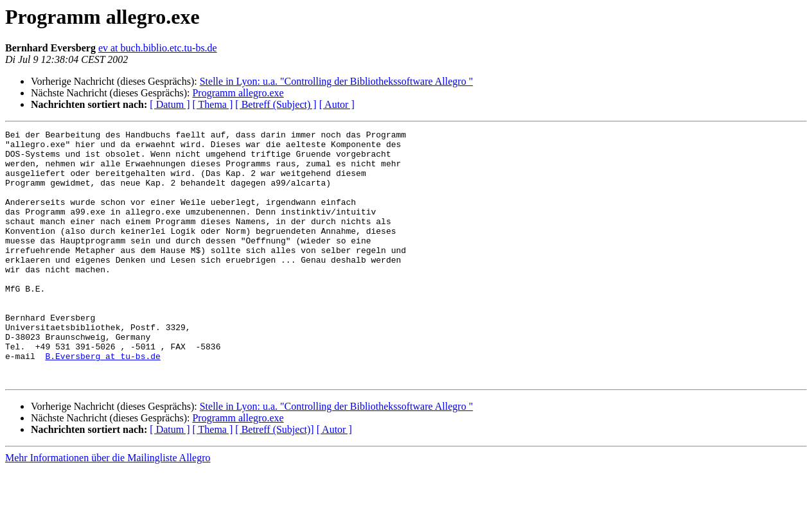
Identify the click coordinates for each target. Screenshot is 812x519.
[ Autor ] (337, 104)
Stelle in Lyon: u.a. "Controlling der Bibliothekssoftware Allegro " (336, 81)
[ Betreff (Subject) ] (276, 104)
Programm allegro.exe (238, 93)
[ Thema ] (213, 104)
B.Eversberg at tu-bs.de (102, 402)
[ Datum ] (170, 104)
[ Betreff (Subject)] (274, 479)
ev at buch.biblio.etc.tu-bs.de (158, 48)
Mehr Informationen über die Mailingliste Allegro (108, 508)
